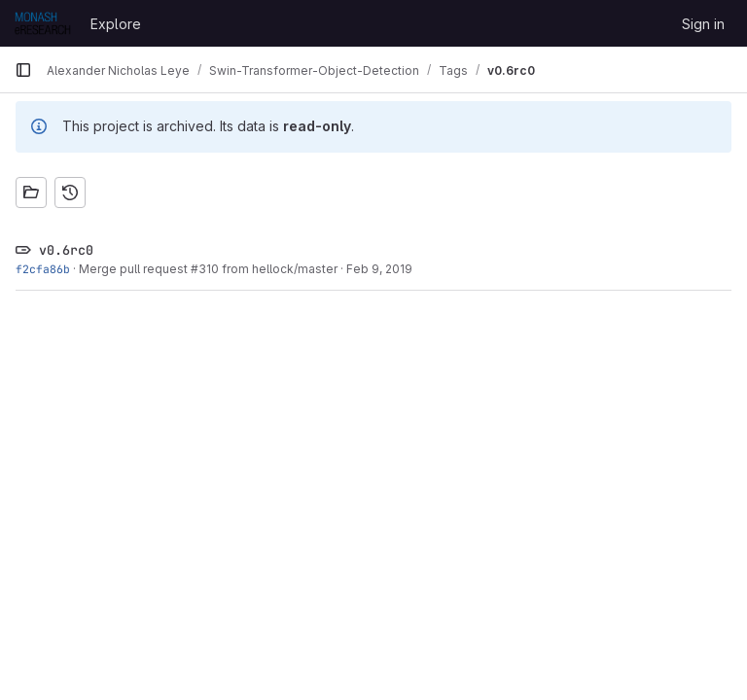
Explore (116, 24)
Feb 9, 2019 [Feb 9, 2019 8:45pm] (379, 269)
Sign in (703, 24)
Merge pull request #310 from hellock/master (208, 269)
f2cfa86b (43, 269)
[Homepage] (43, 23)
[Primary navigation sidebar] (23, 70)
